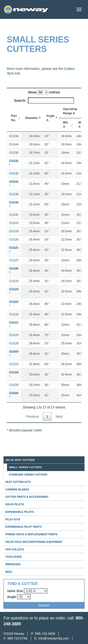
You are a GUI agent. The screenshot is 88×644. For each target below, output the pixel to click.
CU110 (14, 314)
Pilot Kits (13, 519)
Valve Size (15, 591)
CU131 (14, 182)
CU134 (14, 136)
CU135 (14, 173)
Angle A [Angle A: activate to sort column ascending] (50, 118)
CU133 (14, 202)
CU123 (14, 289)
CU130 (14, 153)
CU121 (14, 248)
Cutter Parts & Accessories (27, 497)
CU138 (14, 194)
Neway (19, 634)
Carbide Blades (17, 489)
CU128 (14, 385)
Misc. (9, 572)
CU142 (14, 215)
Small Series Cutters (25, 467)
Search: (44, 101)
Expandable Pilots (20, 512)
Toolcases (14, 557)
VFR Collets (15, 549)
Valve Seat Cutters (20, 460)
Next (59, 417)
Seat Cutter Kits (18, 482)
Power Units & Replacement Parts (31, 534)
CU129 (14, 343)
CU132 (14, 161)
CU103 (14, 352)
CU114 (14, 364)
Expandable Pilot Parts (24, 527)
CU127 (14, 260)
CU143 (14, 223)
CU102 (14, 393)
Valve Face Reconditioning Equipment (34, 542)
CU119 (14, 231)
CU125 (14, 335)
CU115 (14, 281)
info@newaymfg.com (54, 638)
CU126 (14, 269)
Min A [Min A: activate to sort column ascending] (65, 125)
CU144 (14, 144)
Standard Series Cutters (28, 475)
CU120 (14, 240)
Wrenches (13, 564)
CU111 (14, 323)
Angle (12, 597)
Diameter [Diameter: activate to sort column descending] (32, 118)
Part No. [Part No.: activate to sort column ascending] (14, 118)
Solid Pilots (15, 504)
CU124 (14, 372)
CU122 (14, 302)
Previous (32, 417)
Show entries (44, 92)
